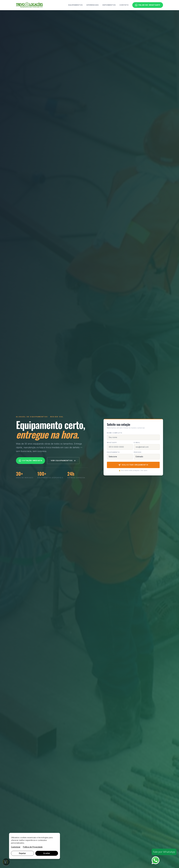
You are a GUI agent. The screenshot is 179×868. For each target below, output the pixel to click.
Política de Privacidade (33, 847)
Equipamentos (76, 5)
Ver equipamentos (63, 461)
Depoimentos (109, 5)
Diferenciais (93, 5)
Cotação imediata (30, 461)
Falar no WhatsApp (148, 5)
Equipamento (113, 452)
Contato (124, 5)
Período (138, 452)
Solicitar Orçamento (133, 465)
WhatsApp (112, 443)
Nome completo (115, 433)
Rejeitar (22, 853)
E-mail (137, 443)
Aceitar (47, 853)
